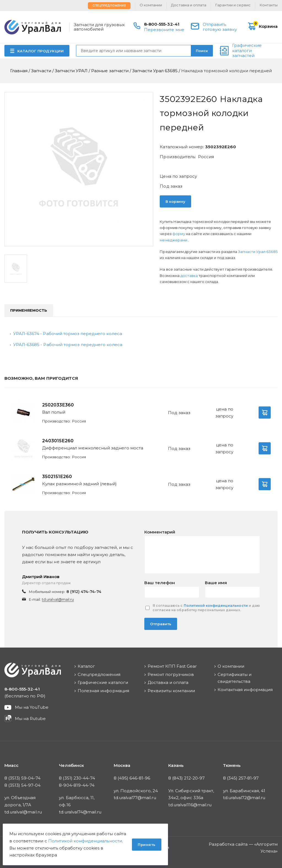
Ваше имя (216, 583)
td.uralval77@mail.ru (135, 798)
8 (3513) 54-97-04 (22, 785)
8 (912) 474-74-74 (84, 592)
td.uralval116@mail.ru (190, 805)
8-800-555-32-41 (162, 24)
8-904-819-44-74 (77, 785)
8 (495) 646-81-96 (132, 778)
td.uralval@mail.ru (58, 599)
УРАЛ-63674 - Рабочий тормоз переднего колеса (68, 334)
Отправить (161, 624)
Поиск (202, 51)
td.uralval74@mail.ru (80, 812)
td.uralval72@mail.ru (244, 798)
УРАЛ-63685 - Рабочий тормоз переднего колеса (68, 345)
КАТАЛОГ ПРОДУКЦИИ (41, 51)
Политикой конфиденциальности (216, 606)
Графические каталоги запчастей (247, 51)
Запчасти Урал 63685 (258, 252)
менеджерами (174, 240)
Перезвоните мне (164, 30)
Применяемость (29, 310)
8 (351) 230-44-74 (77, 778)
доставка (189, 276)
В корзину (175, 201)
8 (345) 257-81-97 (241, 778)
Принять (147, 845)
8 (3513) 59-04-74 (22, 778)
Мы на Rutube (30, 719)
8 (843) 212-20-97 (186, 778)
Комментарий (160, 532)
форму (179, 234)
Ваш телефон (160, 583)
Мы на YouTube (32, 707)
